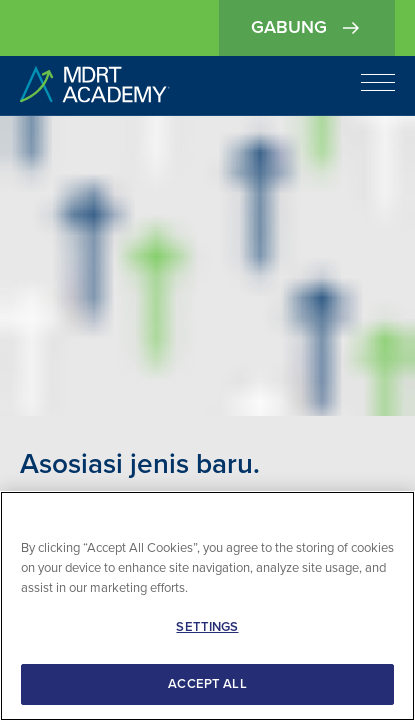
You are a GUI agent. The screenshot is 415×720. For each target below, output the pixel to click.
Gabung (307, 28)
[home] (95, 85)
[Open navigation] (378, 82)
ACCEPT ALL (207, 686)
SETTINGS (207, 629)
